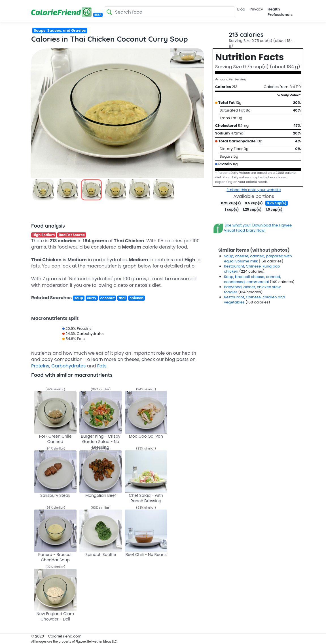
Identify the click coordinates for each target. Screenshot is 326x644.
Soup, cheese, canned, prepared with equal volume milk (258, 259)
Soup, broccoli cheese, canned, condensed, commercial (252, 279)
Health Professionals (280, 12)
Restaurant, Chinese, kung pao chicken (252, 269)
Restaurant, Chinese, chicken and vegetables (255, 300)
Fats (102, 366)
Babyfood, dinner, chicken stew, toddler (253, 289)
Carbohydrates (68, 366)
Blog (241, 9)
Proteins (40, 366)
